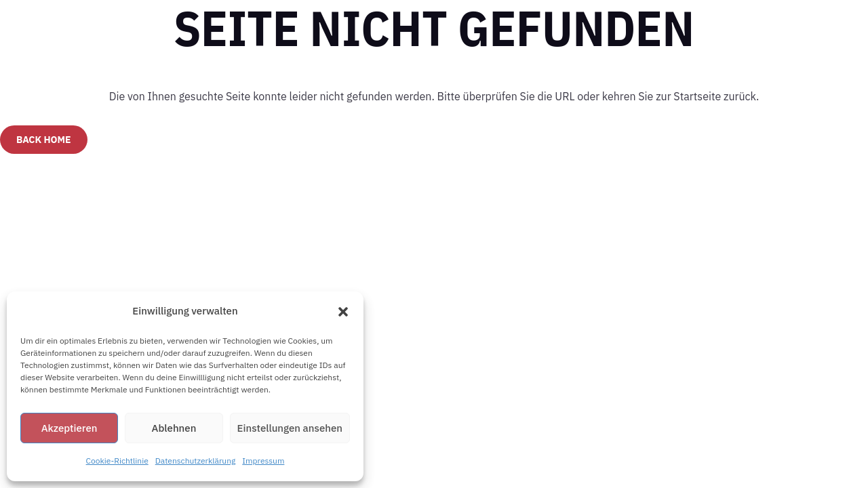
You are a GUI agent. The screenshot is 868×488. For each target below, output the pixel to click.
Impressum (263, 461)
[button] (343, 312)
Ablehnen (174, 428)
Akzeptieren (70, 428)
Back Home (44, 140)
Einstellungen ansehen (290, 428)
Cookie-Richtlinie (117, 461)
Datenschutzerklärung (196, 461)
